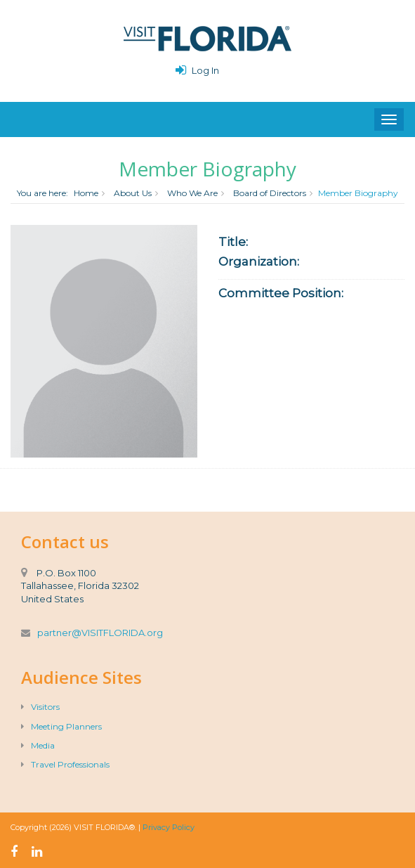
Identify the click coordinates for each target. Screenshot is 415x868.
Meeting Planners (61, 726)
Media (38, 745)
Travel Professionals (65, 764)
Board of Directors (270, 193)
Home (86, 193)
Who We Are (192, 193)
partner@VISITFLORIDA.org (100, 633)
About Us (133, 193)
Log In (205, 70)
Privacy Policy (169, 827)
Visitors (40, 707)
